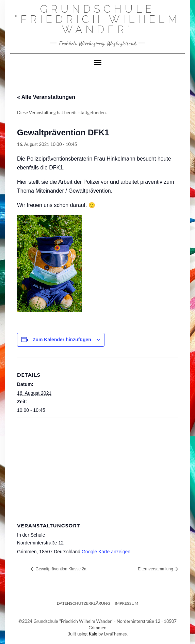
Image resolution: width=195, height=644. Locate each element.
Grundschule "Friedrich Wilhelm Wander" (97, 19)
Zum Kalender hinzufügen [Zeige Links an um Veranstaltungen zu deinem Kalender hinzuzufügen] (62, 340)
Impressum (126, 603)
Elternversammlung (156, 569)
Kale (93, 634)
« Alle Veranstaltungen (46, 97)
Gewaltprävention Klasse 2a (60, 569)
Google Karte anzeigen (106, 552)
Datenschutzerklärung (84, 603)
